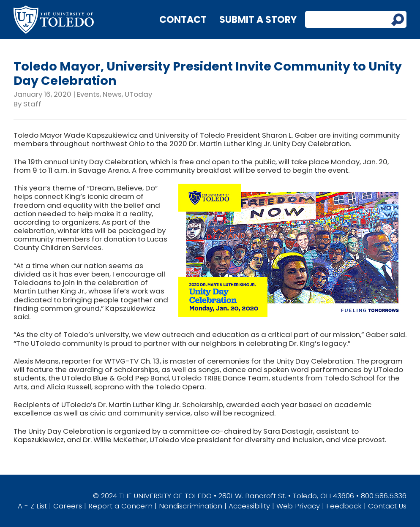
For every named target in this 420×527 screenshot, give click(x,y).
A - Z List (32, 506)
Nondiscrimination (191, 506)
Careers (68, 506)
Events (88, 94)
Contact (183, 20)
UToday (138, 94)
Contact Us (387, 506)
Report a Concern (120, 506)
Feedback (344, 506)
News (112, 94)
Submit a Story (258, 20)
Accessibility (249, 506)
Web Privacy (298, 506)
